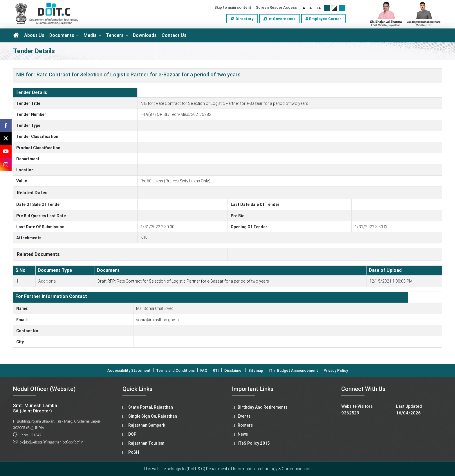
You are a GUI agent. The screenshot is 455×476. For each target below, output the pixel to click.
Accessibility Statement (129, 370)
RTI (216, 370)
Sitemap (256, 370)
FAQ (204, 370)
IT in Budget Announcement (293, 370)
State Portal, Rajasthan (151, 407)
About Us (34, 35)
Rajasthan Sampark (147, 425)
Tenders (115, 35)
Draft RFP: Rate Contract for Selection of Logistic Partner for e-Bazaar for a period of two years (183, 281)
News (243, 434)
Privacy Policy (336, 370)
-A (303, 8)
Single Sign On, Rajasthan (153, 416)
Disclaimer (234, 370)
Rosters (245, 425)
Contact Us (174, 35)
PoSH (134, 452)
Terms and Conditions (175, 370)
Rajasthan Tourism (146, 443)
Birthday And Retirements (262, 407)
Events (244, 416)
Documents (62, 35)
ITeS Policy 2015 (254, 443)
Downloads (145, 35)
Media (90, 35)
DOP (132, 434)
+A (318, 8)
